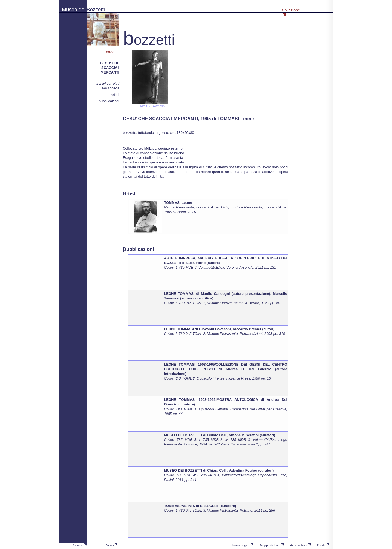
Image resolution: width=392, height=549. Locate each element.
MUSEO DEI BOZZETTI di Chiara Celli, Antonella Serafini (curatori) (219, 435)
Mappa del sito (270, 545)
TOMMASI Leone (178, 203)
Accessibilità (299, 545)
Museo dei (74, 9)
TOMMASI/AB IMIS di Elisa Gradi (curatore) (200, 506)
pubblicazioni (109, 101)
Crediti (322, 545)
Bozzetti (96, 9)
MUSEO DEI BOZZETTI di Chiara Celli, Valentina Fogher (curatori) (219, 470)
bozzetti (113, 52)
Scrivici (78, 545)
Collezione (291, 10)
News (110, 545)
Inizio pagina (241, 545)
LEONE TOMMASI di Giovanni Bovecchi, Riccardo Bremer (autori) (219, 329)
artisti (115, 95)
